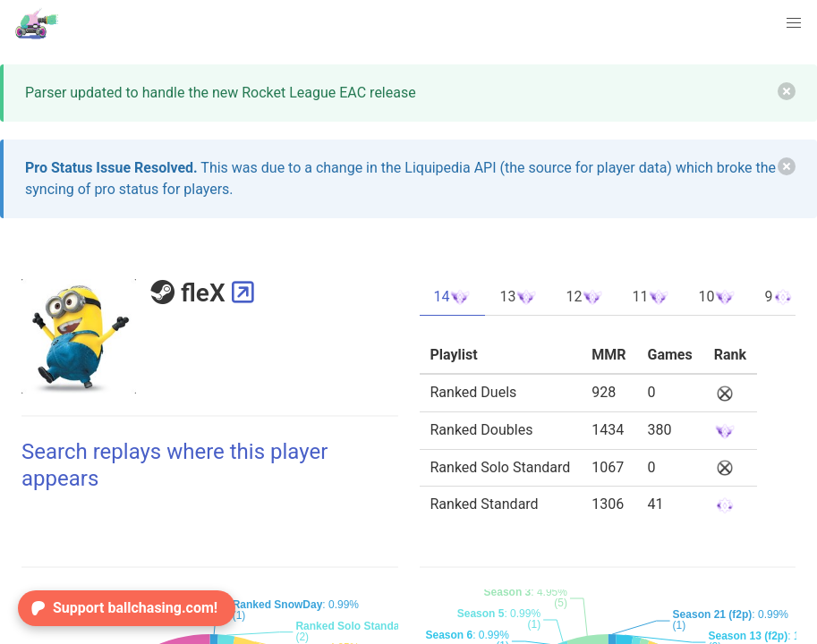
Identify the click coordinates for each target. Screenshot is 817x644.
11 (651, 297)
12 (584, 297)
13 (518, 297)
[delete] (787, 91)
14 (453, 297)
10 (717, 297)
